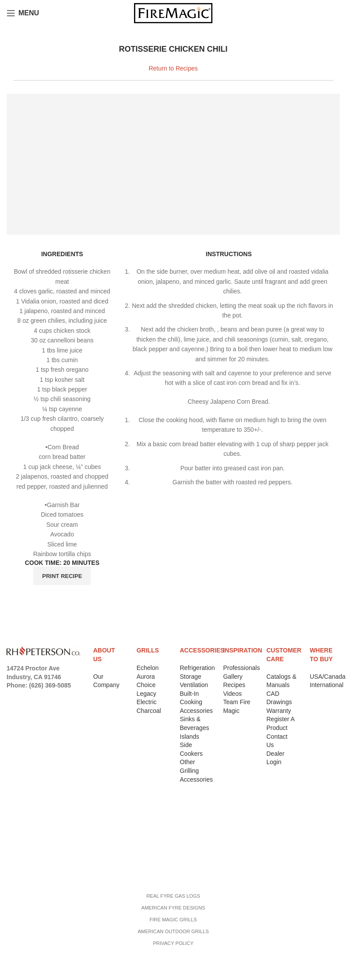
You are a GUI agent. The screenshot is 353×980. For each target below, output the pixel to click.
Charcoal (149, 711)
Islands (190, 737)
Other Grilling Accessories (196, 770)
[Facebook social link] (12, 697)
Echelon (148, 668)
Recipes (234, 685)
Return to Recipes (173, 68)
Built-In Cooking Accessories (196, 702)
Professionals (241, 668)
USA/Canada (328, 677)
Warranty (279, 711)
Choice (146, 685)
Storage (191, 677)
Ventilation (194, 685)
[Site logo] (173, 13)
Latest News (28, 860)
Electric (147, 702)
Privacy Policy (32, 814)
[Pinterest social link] (62, 697)
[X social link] (23, 697)
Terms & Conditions (40, 837)
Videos (232, 694)
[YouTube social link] (49, 697)
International (327, 685)
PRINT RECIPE (62, 576)
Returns (21, 826)
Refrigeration (198, 668)
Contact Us (26, 848)
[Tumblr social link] (24, 711)
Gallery (233, 677)
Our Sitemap (28, 871)
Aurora (146, 677)
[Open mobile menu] (23, 13)
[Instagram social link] (36, 697)
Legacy (146, 694)
